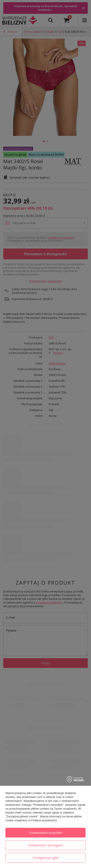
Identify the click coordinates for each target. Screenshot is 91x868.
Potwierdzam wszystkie (46, 833)
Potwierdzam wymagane (45, 845)
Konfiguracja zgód (46, 858)
